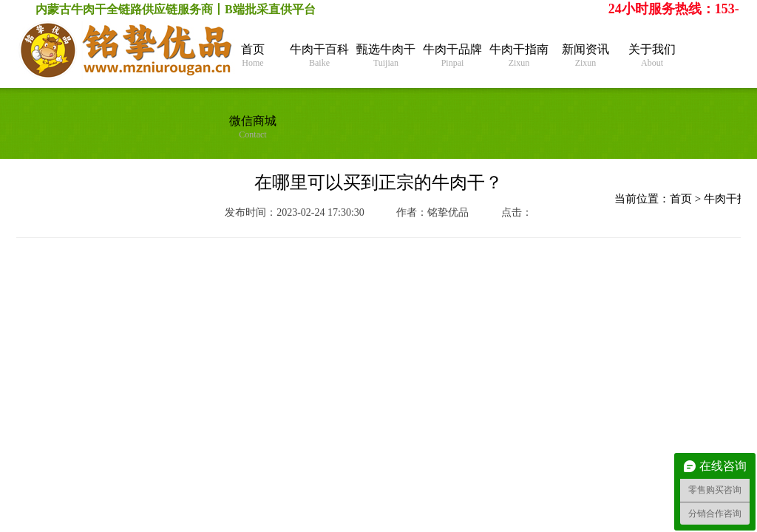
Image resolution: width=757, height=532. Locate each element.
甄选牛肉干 (386, 56)
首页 (253, 56)
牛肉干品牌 (452, 56)
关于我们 (652, 56)
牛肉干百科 (319, 56)
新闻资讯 (585, 56)
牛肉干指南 (519, 56)
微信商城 (253, 127)
